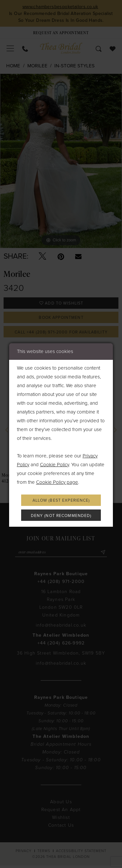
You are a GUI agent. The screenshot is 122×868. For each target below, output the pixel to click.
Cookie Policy (54, 464)
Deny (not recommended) (61, 516)
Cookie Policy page (57, 481)
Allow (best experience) (61, 500)
